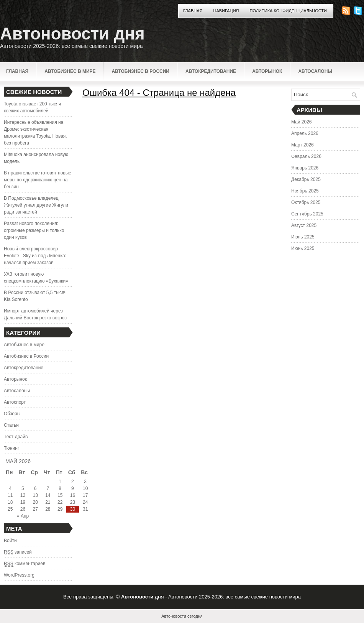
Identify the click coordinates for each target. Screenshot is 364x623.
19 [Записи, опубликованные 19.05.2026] (23, 502)
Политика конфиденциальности (288, 11)
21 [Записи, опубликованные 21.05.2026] (48, 502)
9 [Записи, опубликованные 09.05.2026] (73, 488)
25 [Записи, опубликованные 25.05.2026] (10, 509)
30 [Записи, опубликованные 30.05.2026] (73, 509)
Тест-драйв (16, 437)
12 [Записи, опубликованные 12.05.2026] (23, 495)
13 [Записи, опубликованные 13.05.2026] (35, 495)
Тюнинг (11, 448)
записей (18, 552)
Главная (193, 11)
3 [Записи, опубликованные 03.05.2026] (85, 482)
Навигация (226, 11)
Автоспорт (15, 402)
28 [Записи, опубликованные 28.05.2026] (48, 509)
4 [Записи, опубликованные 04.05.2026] (10, 488)
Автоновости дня (72, 34)
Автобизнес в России (141, 71)
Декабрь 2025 (306, 179)
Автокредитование (211, 71)
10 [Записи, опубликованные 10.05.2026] (85, 488)
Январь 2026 (305, 168)
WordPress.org (19, 575)
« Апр (23, 516)
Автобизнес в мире (70, 71)
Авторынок (267, 71)
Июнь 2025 (303, 248)
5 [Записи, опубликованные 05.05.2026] (23, 488)
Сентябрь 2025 (307, 214)
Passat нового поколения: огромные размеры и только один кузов (34, 230)
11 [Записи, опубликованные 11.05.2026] (10, 495)
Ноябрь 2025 (305, 191)
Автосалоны (315, 71)
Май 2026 (302, 122)
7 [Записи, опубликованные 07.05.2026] (48, 488)
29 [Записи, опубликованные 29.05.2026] (60, 509)
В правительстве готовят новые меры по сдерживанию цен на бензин (38, 180)
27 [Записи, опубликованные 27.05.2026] (35, 509)
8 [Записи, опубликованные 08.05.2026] (60, 488)
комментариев (25, 564)
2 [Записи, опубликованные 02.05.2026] (73, 482)
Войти (10, 541)
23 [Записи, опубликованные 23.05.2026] (73, 502)
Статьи (11, 425)
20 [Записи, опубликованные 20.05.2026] (35, 502)
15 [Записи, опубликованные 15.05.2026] (60, 495)
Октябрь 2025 (306, 202)
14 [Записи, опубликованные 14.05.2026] (48, 495)
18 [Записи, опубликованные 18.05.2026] (10, 502)
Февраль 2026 (306, 156)
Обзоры (12, 414)
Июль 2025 (303, 237)
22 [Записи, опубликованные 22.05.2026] (60, 502)
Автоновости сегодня (182, 616)
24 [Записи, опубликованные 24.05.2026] (85, 502)
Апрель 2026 (305, 133)
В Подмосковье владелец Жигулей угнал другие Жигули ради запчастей (36, 205)
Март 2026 (303, 145)
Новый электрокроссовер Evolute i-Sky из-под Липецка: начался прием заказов (35, 256)
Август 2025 (304, 225)
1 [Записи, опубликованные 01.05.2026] (60, 482)
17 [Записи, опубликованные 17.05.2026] (85, 495)
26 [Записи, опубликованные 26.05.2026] (23, 509)
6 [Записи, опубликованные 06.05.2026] (35, 488)
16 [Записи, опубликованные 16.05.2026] (73, 495)
